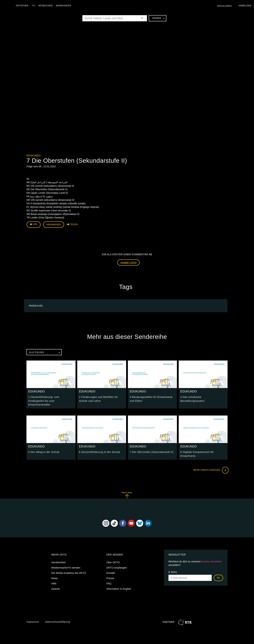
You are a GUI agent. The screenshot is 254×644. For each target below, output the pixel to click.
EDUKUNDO (34, 155)
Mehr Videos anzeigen (210, 464)
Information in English (119, 583)
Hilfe (54, 578)
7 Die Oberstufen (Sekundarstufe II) (150, 447)
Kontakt (111, 567)
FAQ (109, 578)
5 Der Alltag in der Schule (43, 447)
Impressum (33, 616)
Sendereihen (59, 557)
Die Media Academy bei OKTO (69, 567)
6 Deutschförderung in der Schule (98, 447)
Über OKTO (113, 557)
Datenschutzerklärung (57, 616)
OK (218, 572)
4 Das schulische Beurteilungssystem (202, 396)
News (55, 573)
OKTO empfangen (117, 562)
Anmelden (128, 262)
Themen (158, 18)
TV (34, 6)
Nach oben (127, 489)
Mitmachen (46, 6)
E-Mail (173, 566)
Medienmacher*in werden (66, 562)
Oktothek (23, 6)
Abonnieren (54, 224)
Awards (56, 583)
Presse (110, 573)
